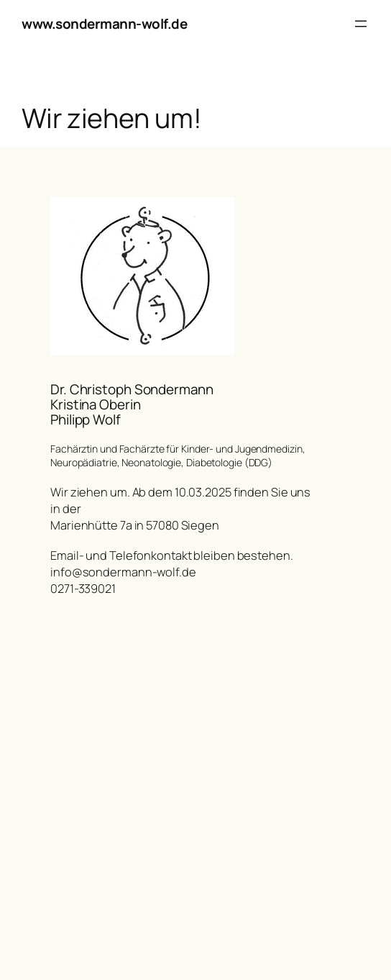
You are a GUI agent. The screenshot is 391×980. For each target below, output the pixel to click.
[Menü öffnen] (361, 24)
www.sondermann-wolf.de (104, 24)
